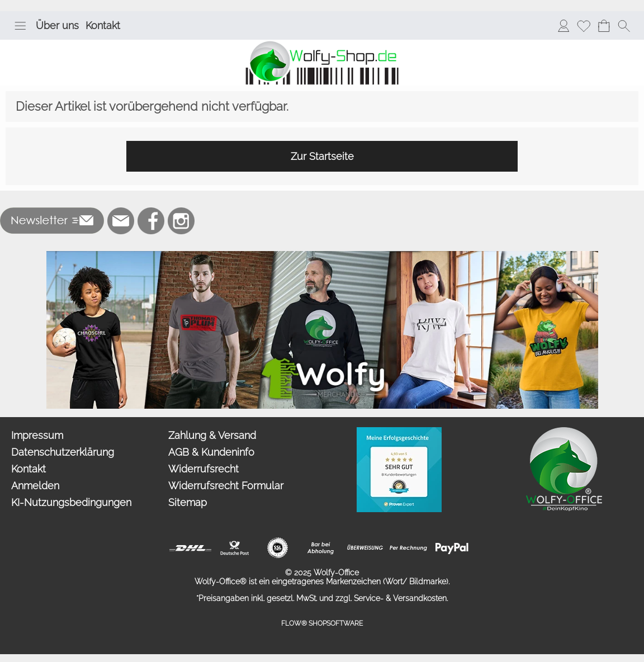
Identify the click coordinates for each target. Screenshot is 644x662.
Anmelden (35, 486)
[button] (20, 26)
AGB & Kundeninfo (211, 452)
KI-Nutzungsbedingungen (71, 502)
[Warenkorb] (604, 26)
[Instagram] (181, 221)
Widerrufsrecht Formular (226, 486)
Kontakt (103, 25)
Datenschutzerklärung (63, 452)
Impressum (37, 435)
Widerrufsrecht (203, 469)
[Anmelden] (563, 26)
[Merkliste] (584, 26)
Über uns (57, 25)
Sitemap (188, 502)
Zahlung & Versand (212, 435)
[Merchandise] (322, 256)
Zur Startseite (322, 156)
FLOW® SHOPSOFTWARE (322, 623)
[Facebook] (151, 221)
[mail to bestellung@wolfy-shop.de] (121, 221)
